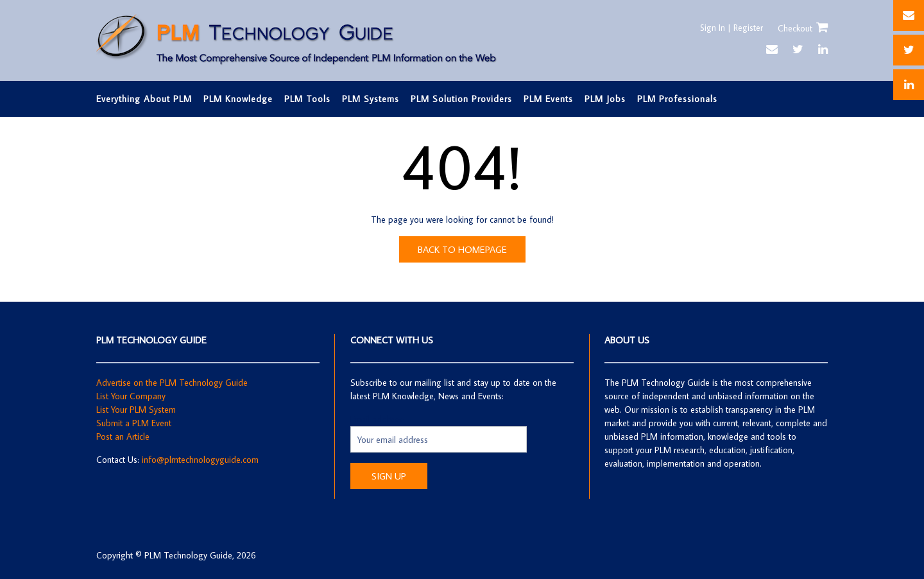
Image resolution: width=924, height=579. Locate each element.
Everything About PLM (144, 99)
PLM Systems (371, 99)
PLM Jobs (605, 99)
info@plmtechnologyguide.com (200, 460)
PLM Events (548, 99)
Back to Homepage (462, 249)
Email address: (377, 419)
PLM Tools (307, 99)
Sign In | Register (730, 28)
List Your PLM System (136, 410)
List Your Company (131, 396)
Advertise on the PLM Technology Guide (172, 383)
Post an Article (123, 436)
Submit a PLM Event (134, 423)
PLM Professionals (677, 99)
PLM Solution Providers (461, 99)
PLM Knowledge (238, 99)
